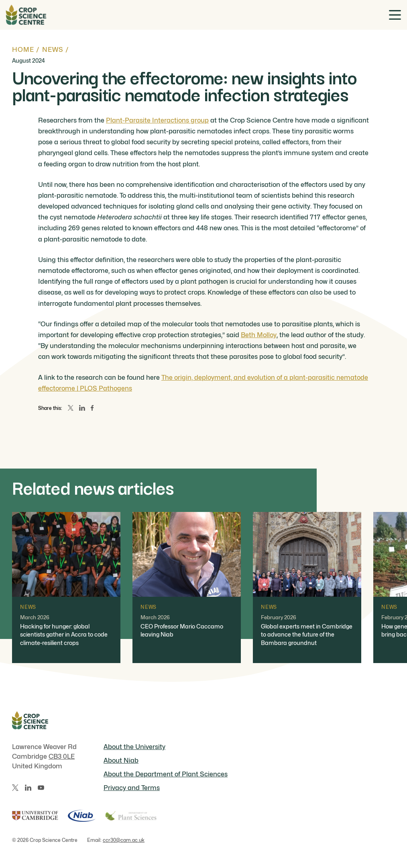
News (53, 50)
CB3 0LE (62, 756)
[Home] (26, 15)
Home (23, 50)
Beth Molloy (259, 335)
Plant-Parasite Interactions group (157, 120)
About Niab (121, 761)
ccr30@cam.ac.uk (124, 840)
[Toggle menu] (395, 15)
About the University (134, 747)
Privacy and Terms (132, 788)
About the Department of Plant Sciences (166, 774)
